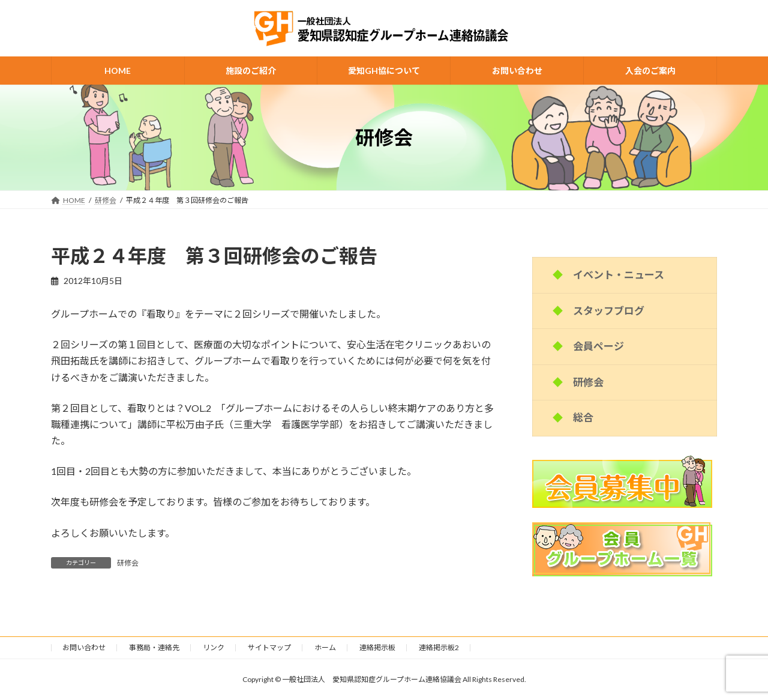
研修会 (128, 563)
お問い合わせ (84, 647)
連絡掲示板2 (439, 647)
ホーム (325, 647)
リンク (214, 647)
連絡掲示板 (377, 647)
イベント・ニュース (619, 275)
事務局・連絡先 (154, 647)
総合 (583, 418)
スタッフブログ (609, 311)
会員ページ (598, 346)
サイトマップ (269, 647)
